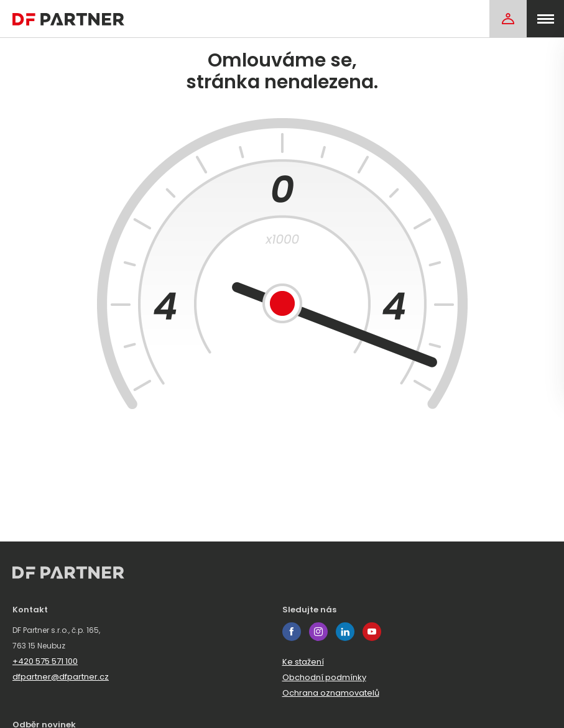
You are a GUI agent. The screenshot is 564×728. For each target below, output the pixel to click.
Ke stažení (303, 662)
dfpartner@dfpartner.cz (61, 677)
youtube (372, 632)
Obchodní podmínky (324, 677)
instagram (318, 632)
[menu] (545, 19)
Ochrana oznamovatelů (331, 693)
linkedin (345, 632)
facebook (292, 632)
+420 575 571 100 (45, 661)
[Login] (508, 19)
